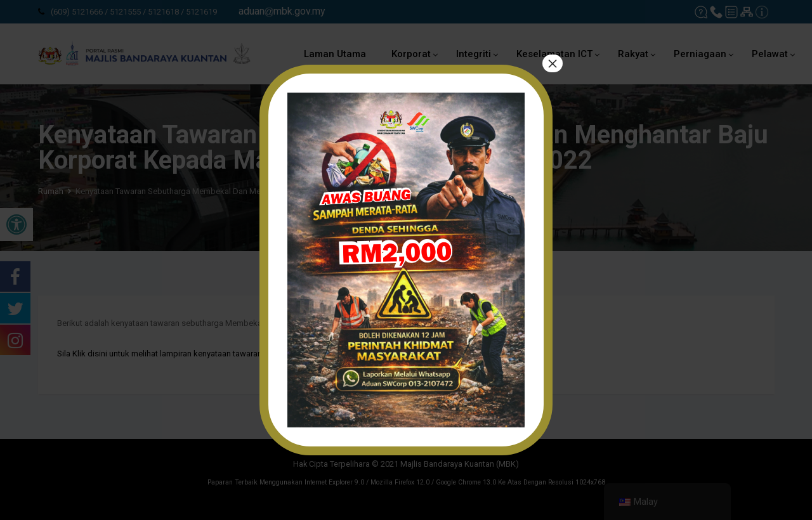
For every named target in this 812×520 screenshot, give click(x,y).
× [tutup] (553, 63)
